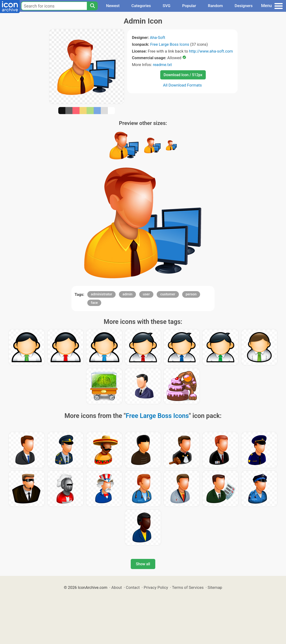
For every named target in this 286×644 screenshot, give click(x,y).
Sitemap (215, 587)
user (146, 294)
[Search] (92, 6)
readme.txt (162, 65)
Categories (141, 6)
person (191, 294)
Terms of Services (188, 587)
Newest (113, 6)
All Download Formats (183, 85)
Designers (244, 6)
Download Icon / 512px (183, 75)
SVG (166, 6)
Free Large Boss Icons (170, 44)
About (117, 587)
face (94, 303)
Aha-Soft (158, 37)
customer (168, 294)
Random (215, 6)
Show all (143, 564)
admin (127, 294)
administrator (101, 294)
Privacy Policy (156, 587)
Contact (133, 587)
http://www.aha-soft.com (211, 51)
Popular (189, 6)
